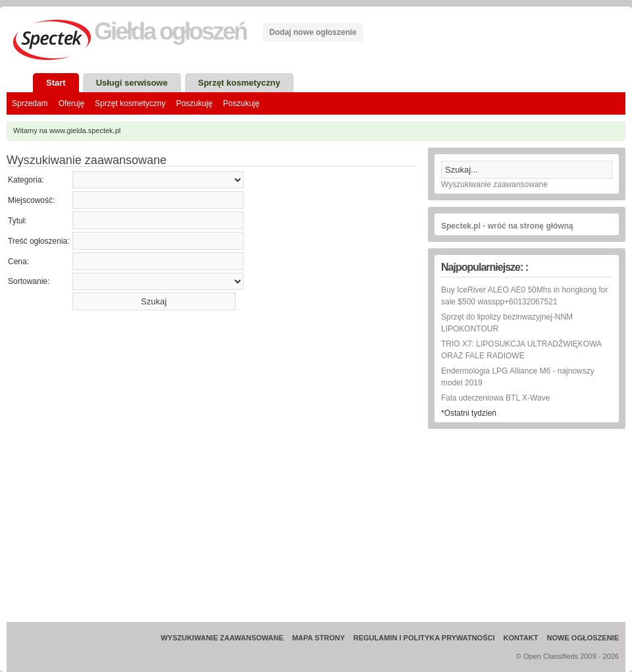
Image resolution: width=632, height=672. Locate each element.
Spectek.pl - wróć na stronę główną (507, 226)
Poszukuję (194, 103)
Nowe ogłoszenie (583, 638)
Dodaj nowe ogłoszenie (313, 32)
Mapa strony (319, 638)
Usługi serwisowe (132, 83)
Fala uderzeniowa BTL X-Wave (495, 398)
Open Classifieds (551, 656)
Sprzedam (30, 103)
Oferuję (71, 103)
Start (56, 83)
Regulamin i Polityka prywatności (424, 638)
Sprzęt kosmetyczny (239, 83)
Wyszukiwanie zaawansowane (494, 184)
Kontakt (521, 638)
